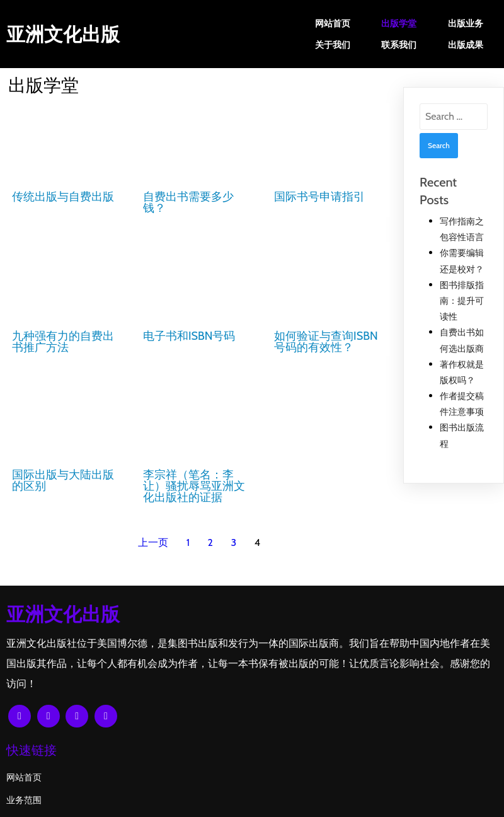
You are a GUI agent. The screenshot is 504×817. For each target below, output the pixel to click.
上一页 (153, 535)
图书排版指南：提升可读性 (462, 301)
